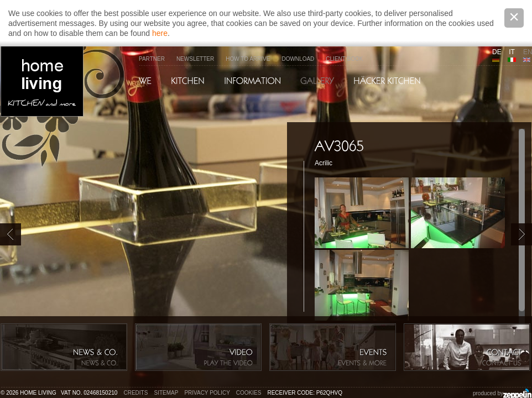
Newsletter (195, 59)
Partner (152, 59)
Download (298, 59)
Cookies (249, 393)
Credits (136, 393)
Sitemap (166, 393)
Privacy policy (207, 393)
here (160, 33)
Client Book (344, 59)
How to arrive (248, 59)
